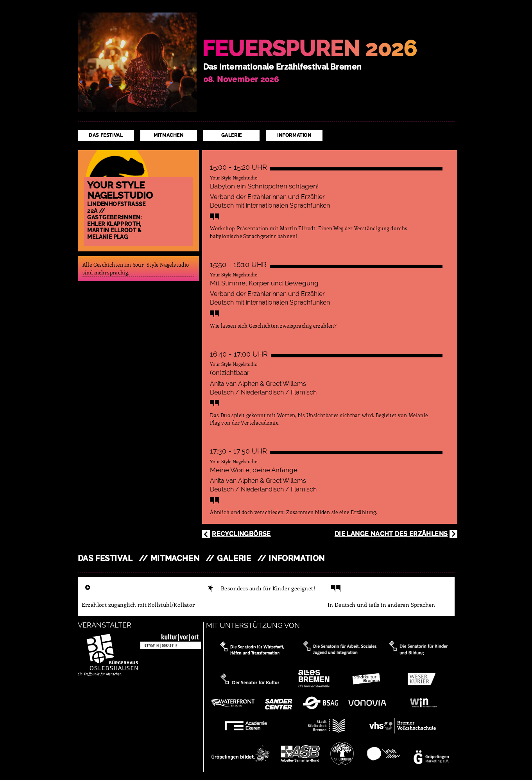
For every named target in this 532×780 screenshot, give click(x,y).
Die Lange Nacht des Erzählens (391, 534)
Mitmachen (168, 135)
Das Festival (106, 135)
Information (294, 135)
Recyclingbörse (241, 534)
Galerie (232, 135)
